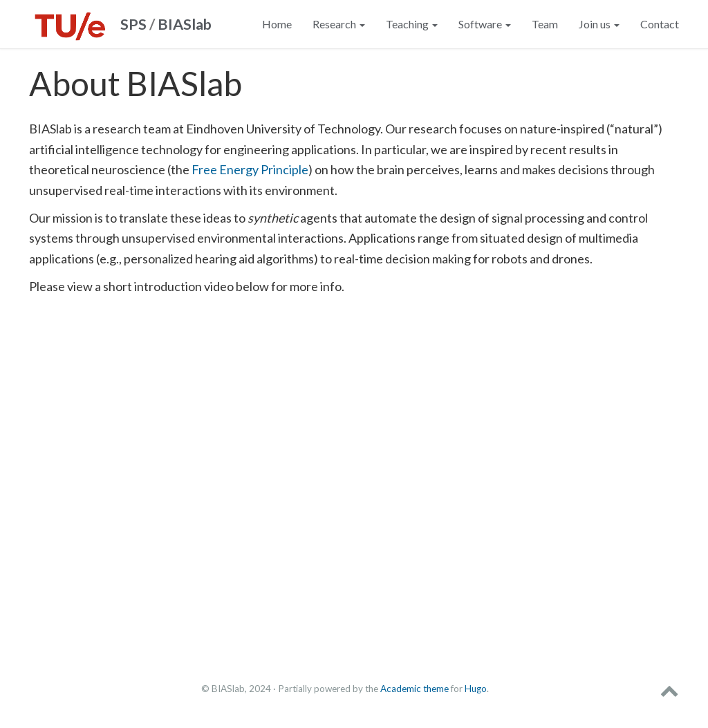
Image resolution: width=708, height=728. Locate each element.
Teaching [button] (412, 24)
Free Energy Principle (250, 169)
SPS (133, 24)
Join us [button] (599, 24)
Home (277, 24)
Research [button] (339, 24)
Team (545, 24)
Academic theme (414, 689)
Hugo (476, 689)
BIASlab (185, 24)
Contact (660, 24)
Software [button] (485, 24)
